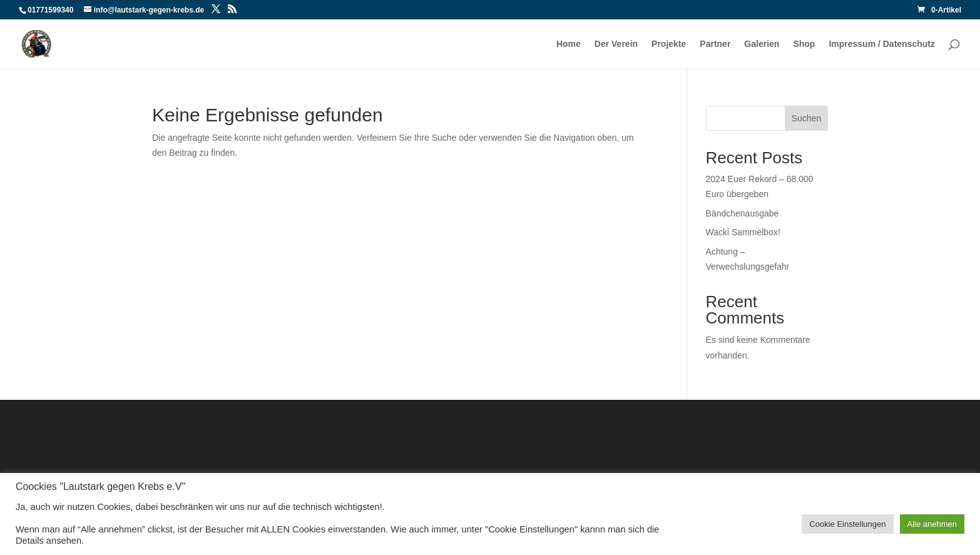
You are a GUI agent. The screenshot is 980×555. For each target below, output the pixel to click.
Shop (804, 44)
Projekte (669, 44)
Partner (715, 44)
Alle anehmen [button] (932, 524)
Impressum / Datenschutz (882, 44)
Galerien (762, 44)
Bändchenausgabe (743, 213)
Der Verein (616, 44)
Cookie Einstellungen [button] (847, 524)
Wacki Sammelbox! (743, 232)
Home (569, 44)
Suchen (806, 118)
